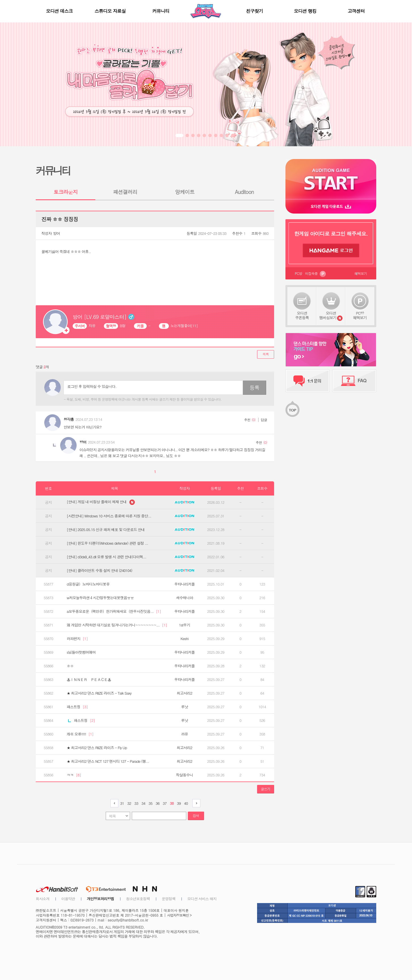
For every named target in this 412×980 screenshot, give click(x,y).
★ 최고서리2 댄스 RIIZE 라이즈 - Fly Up (97, 748)
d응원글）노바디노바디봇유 (88, 584)
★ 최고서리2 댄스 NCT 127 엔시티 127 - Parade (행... (108, 761)
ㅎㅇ (70, 666)
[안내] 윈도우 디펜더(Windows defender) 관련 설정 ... (107, 543)
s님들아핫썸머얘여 (81, 652)
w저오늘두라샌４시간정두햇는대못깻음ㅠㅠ (100, 598)
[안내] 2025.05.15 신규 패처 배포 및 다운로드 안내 (106, 530)
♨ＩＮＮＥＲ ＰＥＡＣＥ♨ (89, 680)
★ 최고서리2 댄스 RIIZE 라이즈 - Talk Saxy (99, 693)
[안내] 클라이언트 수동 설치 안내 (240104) (99, 571)
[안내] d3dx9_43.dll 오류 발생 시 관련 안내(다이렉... (106, 557)
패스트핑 (77, 707)
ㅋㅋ (74, 775)
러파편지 (77, 639)
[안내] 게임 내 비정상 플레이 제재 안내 (101, 502)
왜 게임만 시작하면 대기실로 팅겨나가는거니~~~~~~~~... (117, 625)
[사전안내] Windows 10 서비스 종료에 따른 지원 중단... (109, 516)
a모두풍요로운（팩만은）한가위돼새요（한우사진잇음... (114, 611)
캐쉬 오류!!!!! (80, 734)
